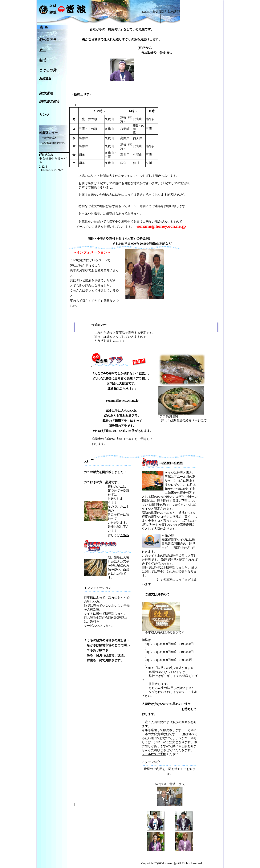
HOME (145, 12)
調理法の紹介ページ (187, 420)
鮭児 (142, 373)
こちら (124, 535)
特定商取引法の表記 (166, 12)
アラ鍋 (140, 378)
